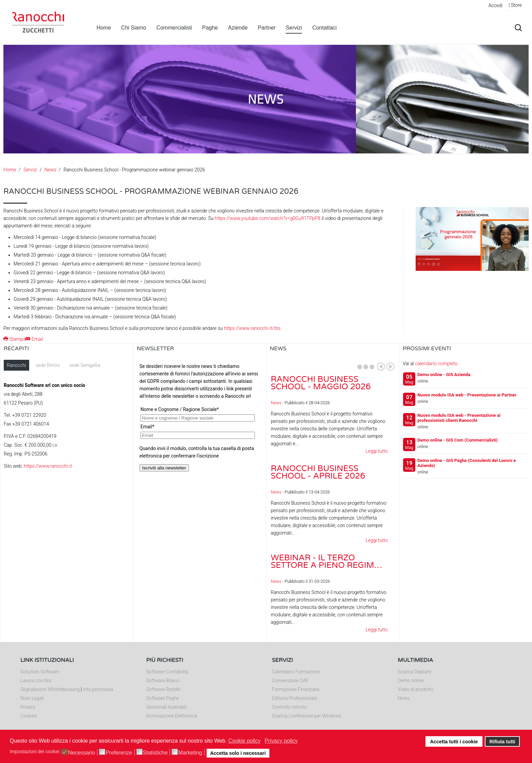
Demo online (411, 681)
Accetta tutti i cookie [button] (454, 742)
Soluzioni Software (40, 672)
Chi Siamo (134, 28)
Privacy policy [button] (281, 741)
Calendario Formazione (296, 672)
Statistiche (155, 753)
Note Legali (32, 698)
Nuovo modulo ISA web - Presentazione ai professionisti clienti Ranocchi (459, 418)
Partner (267, 28)
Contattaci (324, 28)
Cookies (29, 716)
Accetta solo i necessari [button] (238, 753)
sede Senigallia (85, 365)
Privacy (28, 707)
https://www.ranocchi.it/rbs (252, 328)
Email (34, 339)
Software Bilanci (163, 681)
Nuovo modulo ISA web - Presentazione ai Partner (467, 395)
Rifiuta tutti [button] (502, 742)
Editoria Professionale (295, 698)
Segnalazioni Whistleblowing (50, 689)
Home (104, 28)
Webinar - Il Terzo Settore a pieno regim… (326, 562)
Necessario (81, 753)
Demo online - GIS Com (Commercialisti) (458, 440)
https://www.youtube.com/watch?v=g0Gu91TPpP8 (268, 218)
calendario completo (436, 364)
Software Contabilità (167, 672)
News (50, 170)
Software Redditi (163, 689)
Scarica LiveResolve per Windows (307, 716)
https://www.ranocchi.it (48, 466)
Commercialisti (174, 28)
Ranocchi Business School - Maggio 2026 (321, 383)
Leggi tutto (377, 451)
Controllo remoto (290, 707)
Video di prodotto (415, 689)
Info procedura (98, 689)
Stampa (14, 339)
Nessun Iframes (200, 428)
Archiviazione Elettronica (172, 716)
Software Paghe (163, 698)
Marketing (190, 753)
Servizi (294, 28)
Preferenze (119, 753)
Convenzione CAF (290, 681)
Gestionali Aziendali (167, 707)
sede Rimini (48, 365)
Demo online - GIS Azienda (444, 375)
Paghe (210, 28)
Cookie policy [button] (244, 741)
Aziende (238, 28)
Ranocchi (16, 365)
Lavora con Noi (36, 681)
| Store (515, 5)
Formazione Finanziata (296, 689)
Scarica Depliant (414, 672)
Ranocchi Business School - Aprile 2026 (318, 472)
